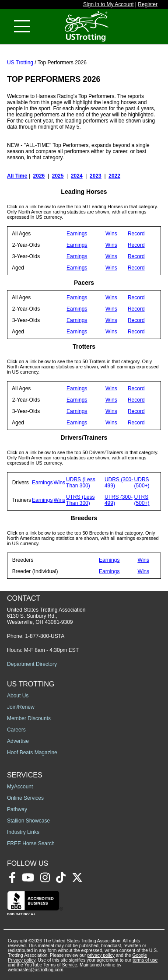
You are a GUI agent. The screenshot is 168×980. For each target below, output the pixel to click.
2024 (77, 176)
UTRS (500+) (142, 500)
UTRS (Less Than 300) (80, 500)
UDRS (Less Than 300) (81, 483)
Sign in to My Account (108, 4)
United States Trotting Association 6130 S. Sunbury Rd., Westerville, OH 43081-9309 (46, 616)
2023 (96, 176)
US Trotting (20, 63)
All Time (17, 176)
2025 (58, 176)
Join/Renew (21, 707)
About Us (18, 696)
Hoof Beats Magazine (32, 752)
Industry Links (23, 832)
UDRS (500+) (142, 483)
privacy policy (101, 955)
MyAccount (20, 787)
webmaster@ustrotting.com (36, 970)
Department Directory (32, 664)
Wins (111, 234)
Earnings (77, 234)
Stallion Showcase (28, 821)
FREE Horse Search (31, 843)
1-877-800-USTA (45, 636)
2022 (114, 176)
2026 (39, 176)
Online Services (25, 798)
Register (148, 4)
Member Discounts (29, 718)
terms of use (145, 960)
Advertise (18, 741)
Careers (16, 730)
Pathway (17, 809)
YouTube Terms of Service (51, 965)
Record (136, 234)
